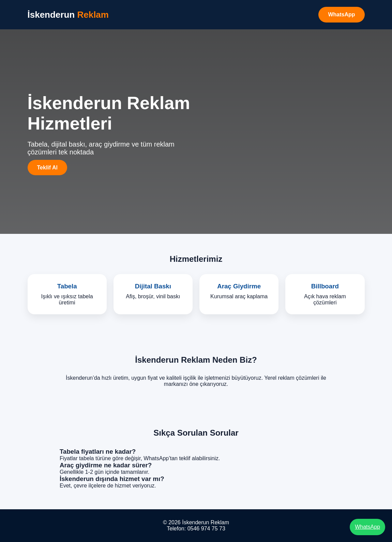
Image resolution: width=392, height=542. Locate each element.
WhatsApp (341, 14)
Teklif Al (47, 168)
